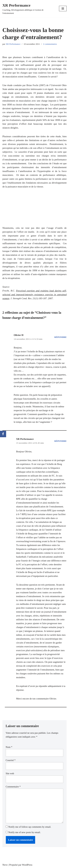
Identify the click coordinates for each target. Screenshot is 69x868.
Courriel (11, 760)
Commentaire (13, 787)
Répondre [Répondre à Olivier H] (60, 337)
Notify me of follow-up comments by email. (30, 827)
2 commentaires (50, 44)
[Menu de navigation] (63, 9)
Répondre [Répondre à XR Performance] (60, 441)
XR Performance (13, 44)
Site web (10, 773)
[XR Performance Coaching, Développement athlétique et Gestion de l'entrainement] (28, 9)
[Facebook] (3, 434)
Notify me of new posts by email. (25, 832)
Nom (9, 747)
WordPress (27, 865)
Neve (5, 865)
